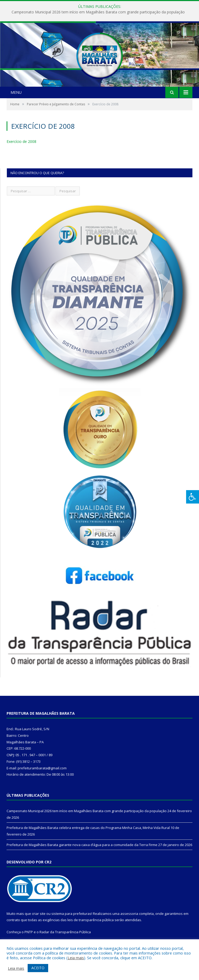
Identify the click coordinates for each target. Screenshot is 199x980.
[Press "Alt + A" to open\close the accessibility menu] (193, 497)
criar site (39, 914)
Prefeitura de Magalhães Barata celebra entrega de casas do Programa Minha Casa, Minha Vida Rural (88, 828)
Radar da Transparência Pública (65, 932)
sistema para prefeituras (71, 914)
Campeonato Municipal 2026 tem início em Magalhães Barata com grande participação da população (98, 12)
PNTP (29, 932)
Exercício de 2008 (21, 141)
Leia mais (76, 958)
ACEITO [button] (38, 968)
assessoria (129, 914)
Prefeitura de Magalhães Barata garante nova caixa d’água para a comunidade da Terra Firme (82, 845)
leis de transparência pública (91, 920)
